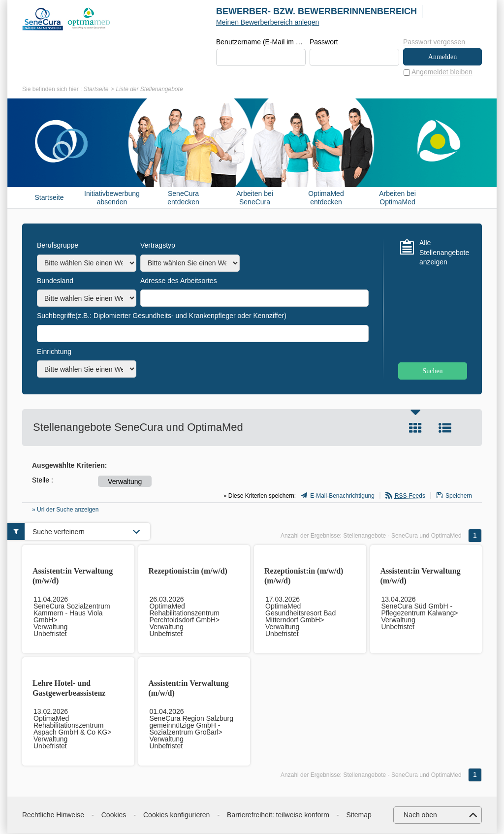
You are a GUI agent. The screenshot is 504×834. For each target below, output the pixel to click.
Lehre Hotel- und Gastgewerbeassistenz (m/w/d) (69, 693)
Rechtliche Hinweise (53, 815)
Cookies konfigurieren (176, 815)
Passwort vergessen (434, 42)
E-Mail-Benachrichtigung (342, 496)
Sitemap (359, 815)
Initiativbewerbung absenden (112, 198)
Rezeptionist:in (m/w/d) (188, 571)
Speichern (459, 496)
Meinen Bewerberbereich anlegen (268, 22)
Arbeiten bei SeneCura (255, 198)
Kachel (415, 428)
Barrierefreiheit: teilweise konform (278, 815)
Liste (445, 428)
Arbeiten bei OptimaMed (397, 198)
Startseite (96, 90)
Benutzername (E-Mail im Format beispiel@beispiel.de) (261, 42)
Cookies (114, 815)
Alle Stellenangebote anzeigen (443, 253)
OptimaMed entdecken (326, 198)
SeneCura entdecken (183, 198)
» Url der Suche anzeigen (65, 510)
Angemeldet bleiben (442, 72)
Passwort (324, 42)
